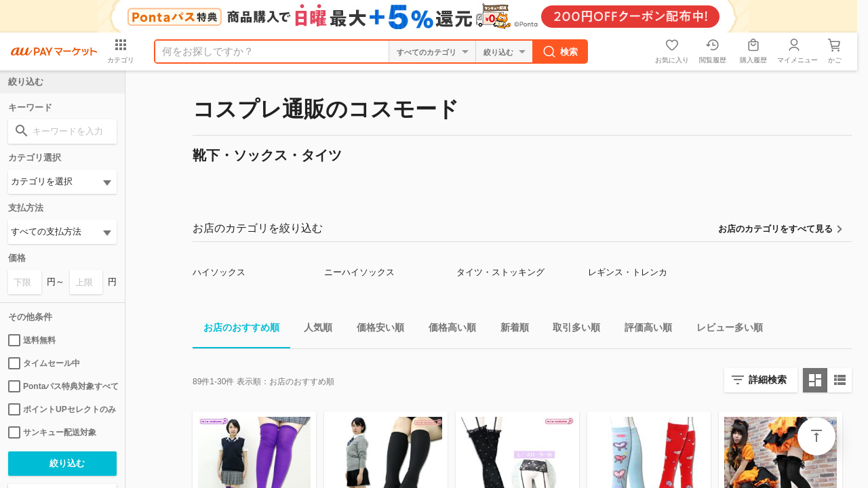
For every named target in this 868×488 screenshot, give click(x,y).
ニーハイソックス (359, 272)
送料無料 (32, 340)
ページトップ (816, 436)
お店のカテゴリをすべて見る (775, 229)
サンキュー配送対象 (52, 432)
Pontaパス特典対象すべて (62, 386)
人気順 (313, 330)
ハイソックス (219, 272)
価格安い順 (375, 330)
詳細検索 (768, 380)
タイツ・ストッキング (500, 272)
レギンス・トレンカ (628, 272)
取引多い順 (571, 330)
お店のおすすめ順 (236, 330)
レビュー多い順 (724, 330)
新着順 (509, 330)
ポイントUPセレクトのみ (62, 409)
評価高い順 (643, 330)
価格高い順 (447, 330)
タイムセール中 (44, 363)
